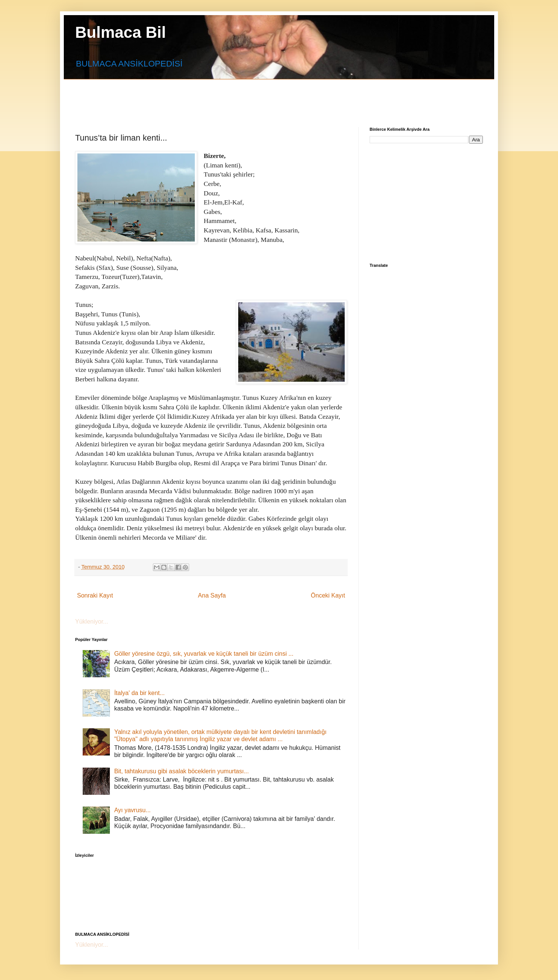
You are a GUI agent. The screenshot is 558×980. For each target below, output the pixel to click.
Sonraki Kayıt (95, 595)
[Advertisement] (258, 96)
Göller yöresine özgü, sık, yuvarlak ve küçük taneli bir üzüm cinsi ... (204, 654)
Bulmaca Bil (120, 32)
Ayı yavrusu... (132, 810)
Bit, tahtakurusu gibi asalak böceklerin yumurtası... (181, 771)
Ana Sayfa (212, 595)
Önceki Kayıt (328, 595)
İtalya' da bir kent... (139, 693)
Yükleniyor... (92, 622)
